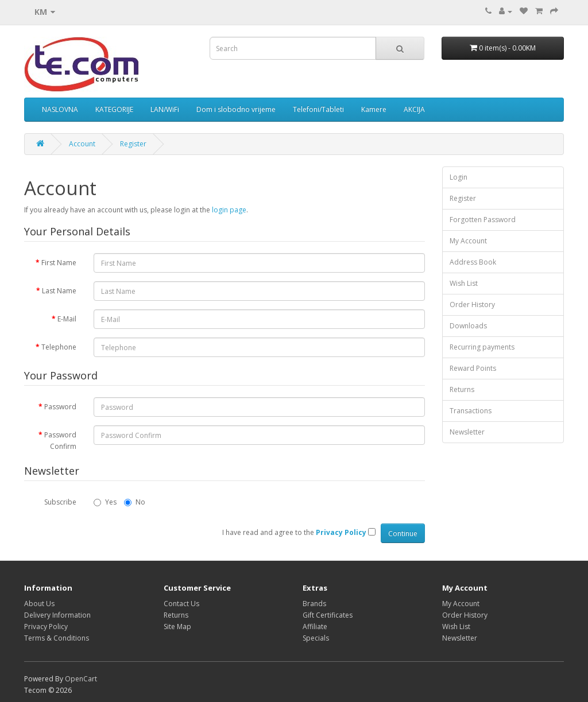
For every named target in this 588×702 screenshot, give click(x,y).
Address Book (473, 262)
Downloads (468, 326)
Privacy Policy (46, 627)
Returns (462, 389)
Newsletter (467, 432)
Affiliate (315, 627)
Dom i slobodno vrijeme (236, 109)
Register (133, 144)
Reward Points (473, 368)
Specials (316, 638)
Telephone (59, 347)
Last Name (59, 291)
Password (60, 407)
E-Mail (67, 319)
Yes (105, 502)
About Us (39, 604)
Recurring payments (482, 347)
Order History (472, 305)
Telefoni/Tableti (318, 109)
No (135, 502)
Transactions (471, 411)
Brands (314, 604)
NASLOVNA (60, 109)
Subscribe (60, 502)
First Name (59, 263)
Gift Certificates (328, 615)
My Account (468, 241)
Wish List (464, 283)
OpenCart (81, 679)
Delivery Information (57, 615)
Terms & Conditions (57, 638)
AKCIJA (414, 109)
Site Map (177, 627)
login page (229, 210)
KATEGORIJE (114, 109)
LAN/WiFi (165, 109)
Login (459, 177)
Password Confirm (60, 441)
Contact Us (181, 604)
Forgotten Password (483, 220)
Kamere (374, 109)
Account (82, 144)
